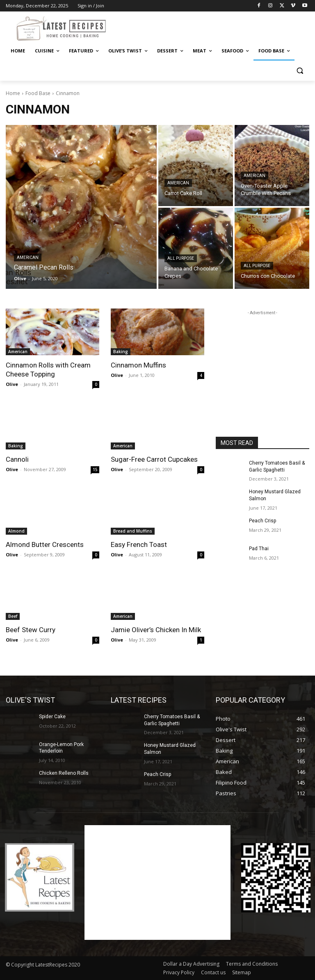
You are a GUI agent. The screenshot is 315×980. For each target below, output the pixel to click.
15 (95, 470)
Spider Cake (52, 717)
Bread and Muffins (133, 531)
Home (13, 93)
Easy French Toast (139, 544)
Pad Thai (259, 549)
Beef (13, 616)
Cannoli (17, 459)
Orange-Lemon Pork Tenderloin (61, 748)
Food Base (38, 93)
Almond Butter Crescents (45, 544)
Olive (12, 384)
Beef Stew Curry (31, 630)
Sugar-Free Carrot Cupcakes (154, 459)
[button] (300, 71)
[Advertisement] (213, 27)
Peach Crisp (262, 521)
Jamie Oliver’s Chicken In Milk (156, 630)
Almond (16, 531)
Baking (121, 352)
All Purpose (181, 258)
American (28, 257)
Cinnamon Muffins (138, 365)
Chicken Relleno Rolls (64, 773)
